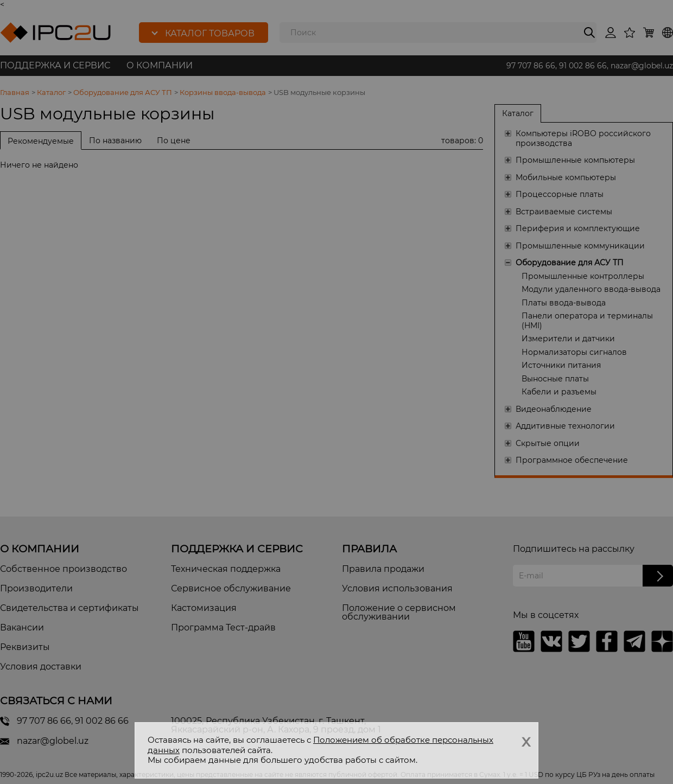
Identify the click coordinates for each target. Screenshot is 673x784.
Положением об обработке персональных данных (320, 745)
